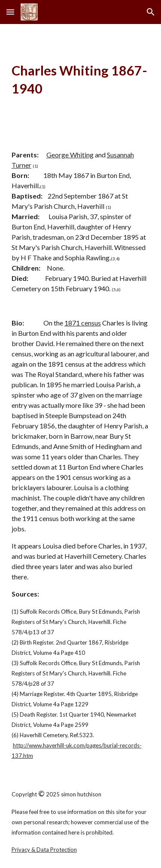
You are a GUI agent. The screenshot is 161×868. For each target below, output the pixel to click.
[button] (10, 12)
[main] (81, 80)
